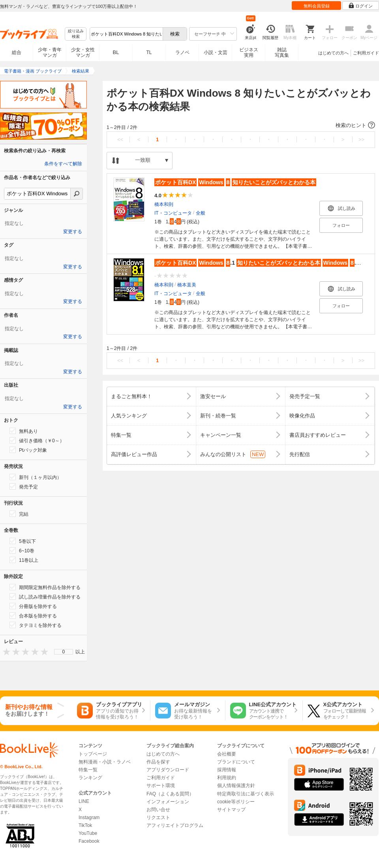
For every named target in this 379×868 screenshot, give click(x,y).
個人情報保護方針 (236, 786)
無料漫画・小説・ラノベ (105, 762)
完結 (19, 514)
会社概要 (227, 754)
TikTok (85, 825)
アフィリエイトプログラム (175, 825)
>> (361, 139)
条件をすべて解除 (63, 164)
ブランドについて (236, 762)
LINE (84, 801)
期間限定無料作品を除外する (45, 587)
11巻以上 (24, 560)
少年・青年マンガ (50, 52)
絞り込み (76, 34)
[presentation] (5, 652)
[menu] (64, 652)
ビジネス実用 (249, 52)
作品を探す (158, 762)
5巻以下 (23, 541)
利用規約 (227, 778)
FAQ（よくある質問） (170, 794)
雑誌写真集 (282, 52)
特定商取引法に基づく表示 (246, 794)
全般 (201, 213)
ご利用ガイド (366, 53)
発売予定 (24, 486)
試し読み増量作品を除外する (45, 597)
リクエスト (158, 817)
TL (149, 52)
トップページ (93, 754)
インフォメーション (168, 802)
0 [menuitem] (64, 652)
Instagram (89, 817)
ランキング (90, 778)
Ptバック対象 (28, 450)
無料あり (24, 431)
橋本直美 (187, 285)
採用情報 (227, 770)
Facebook (89, 841)
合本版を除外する (33, 615)
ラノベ (182, 52)
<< (120, 139)
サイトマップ (231, 810)
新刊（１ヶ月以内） (36, 477)
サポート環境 (161, 786)
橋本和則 (164, 204)
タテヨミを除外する (36, 625)
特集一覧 (88, 770)
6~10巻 (22, 550)
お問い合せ (158, 810)
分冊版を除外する (33, 606)
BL (116, 52)
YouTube (88, 833)
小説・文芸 (216, 52)
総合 (17, 52)
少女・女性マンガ (83, 52)
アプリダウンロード (168, 770)
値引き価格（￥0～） (37, 440)
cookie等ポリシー (236, 802)
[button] (241, 125)
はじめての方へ (333, 53)
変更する (73, 232)
